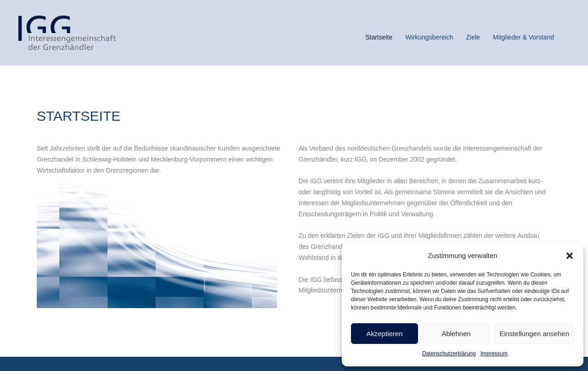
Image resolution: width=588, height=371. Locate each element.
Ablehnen (456, 334)
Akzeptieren (384, 334)
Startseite (379, 37)
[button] (570, 256)
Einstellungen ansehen (534, 334)
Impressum (494, 354)
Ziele (473, 37)
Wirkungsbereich (429, 37)
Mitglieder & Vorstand (523, 37)
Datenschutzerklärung (449, 354)
